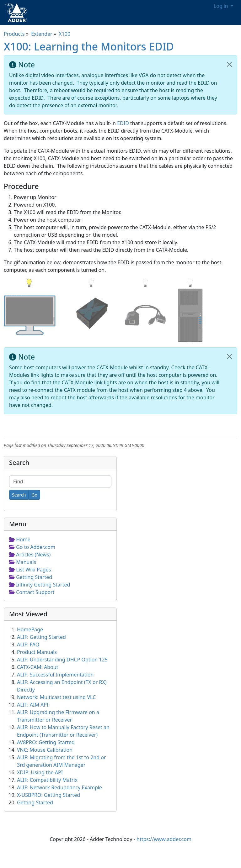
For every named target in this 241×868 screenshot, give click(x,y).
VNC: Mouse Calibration (45, 750)
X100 (64, 34)
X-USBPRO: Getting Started (48, 795)
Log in (222, 6)
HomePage (30, 629)
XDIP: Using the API (40, 772)
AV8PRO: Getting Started (46, 742)
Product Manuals (37, 652)
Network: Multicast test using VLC (56, 697)
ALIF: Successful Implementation (55, 675)
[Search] (19, 495)
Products (14, 34)
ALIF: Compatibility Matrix (47, 780)
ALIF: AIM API (33, 705)
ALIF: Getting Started (41, 637)
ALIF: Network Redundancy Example (59, 787)
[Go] (34, 495)
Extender (42, 34)
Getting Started (35, 802)
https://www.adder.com (164, 839)
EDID (123, 123)
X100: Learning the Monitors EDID (89, 46)
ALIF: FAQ (28, 644)
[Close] (229, 64)
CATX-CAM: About (37, 667)
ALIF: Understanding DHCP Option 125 (62, 660)
